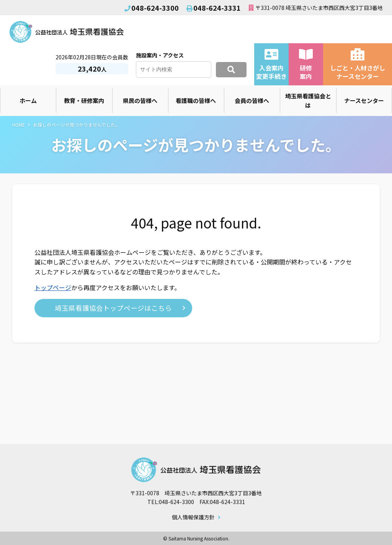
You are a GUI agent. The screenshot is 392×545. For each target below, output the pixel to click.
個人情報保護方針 (193, 517)
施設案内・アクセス (160, 55)
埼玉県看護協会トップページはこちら (113, 308)
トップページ (53, 287)
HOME (19, 125)
